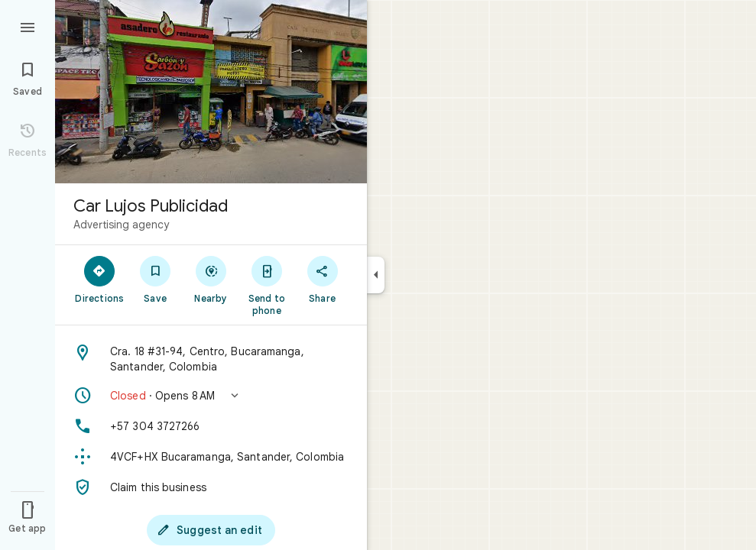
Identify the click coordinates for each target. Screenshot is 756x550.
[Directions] (100, 279)
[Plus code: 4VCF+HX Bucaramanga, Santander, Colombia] (211, 457)
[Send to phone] (266, 285)
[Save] (156, 279)
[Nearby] (211, 279)
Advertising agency (121, 225)
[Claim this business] (211, 487)
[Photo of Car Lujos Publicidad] (211, 92)
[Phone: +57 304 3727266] (211, 426)
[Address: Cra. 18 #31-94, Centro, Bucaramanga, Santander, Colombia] (211, 359)
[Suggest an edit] (211, 530)
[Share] (322, 279)
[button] (211, 396)
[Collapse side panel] (376, 275)
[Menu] (28, 26)
